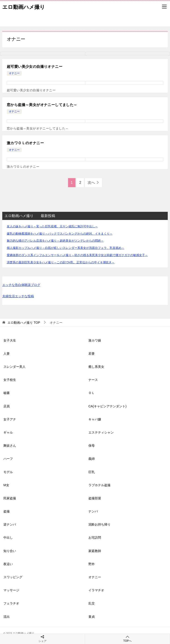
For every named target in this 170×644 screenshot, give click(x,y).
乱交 (92, 603)
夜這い (8, 564)
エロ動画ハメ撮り (24, 7)
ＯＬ (92, 393)
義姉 (92, 459)
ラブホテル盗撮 (99, 485)
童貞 (92, 617)
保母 (92, 446)
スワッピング (13, 577)
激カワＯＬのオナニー (25, 143)
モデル (8, 472)
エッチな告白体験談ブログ (21, 285)
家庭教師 (95, 551)
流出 (7, 617)
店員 (7, 406)
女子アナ (10, 419)
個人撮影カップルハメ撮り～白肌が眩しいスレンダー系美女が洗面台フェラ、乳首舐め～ (66, 248)
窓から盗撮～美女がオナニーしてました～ (42, 105)
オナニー (14, 73)
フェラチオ (11, 603)
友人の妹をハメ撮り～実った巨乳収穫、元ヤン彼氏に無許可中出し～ (52, 226)
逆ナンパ (10, 524)
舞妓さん (10, 446)
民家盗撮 (10, 498)
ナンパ (93, 511)
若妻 (92, 354)
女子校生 (10, 380)
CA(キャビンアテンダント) (107, 406)
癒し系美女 (96, 367)
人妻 (7, 354)
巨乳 (92, 472)
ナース (93, 380)
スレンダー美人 (14, 367)
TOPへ (127, 639)
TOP (24, 323)
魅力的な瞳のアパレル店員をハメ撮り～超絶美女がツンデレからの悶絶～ (55, 241)
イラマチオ (96, 590)
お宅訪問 (95, 538)
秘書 (7, 393)
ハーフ (8, 459)
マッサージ (11, 590)
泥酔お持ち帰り (99, 524)
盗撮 (7, 511)
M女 (6, 485)
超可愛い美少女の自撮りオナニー (35, 67)
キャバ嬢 (95, 419)
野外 (92, 564)
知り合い (10, 551)
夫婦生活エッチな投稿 (18, 296)
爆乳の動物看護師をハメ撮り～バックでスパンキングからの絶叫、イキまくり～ (60, 234)
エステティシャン (101, 432)
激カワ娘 (95, 340)
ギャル (8, 432)
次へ (91, 183)
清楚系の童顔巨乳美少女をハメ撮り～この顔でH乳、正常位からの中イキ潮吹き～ (61, 262)
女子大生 (10, 340)
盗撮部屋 (95, 498)
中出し (8, 538)
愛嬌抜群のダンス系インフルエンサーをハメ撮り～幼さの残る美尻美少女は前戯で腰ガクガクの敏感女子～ (77, 255)
